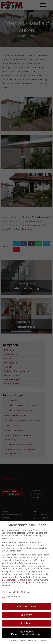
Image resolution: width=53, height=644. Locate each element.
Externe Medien (12, 599)
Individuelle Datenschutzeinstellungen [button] (27, 636)
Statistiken (24, 595)
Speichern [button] (27, 618)
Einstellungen (23, 586)
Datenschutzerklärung (13, 583)
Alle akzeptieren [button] (26, 609)
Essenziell (9, 595)
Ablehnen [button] (27, 626)
